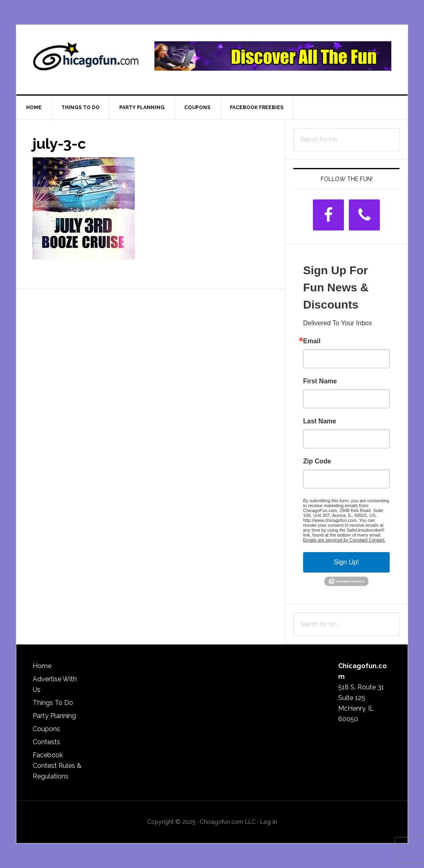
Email (312, 341)
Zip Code (317, 461)
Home (42, 666)
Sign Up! (346, 562)
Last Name (320, 421)
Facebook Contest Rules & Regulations (57, 766)
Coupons (46, 729)
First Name (320, 381)
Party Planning (54, 716)
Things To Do (53, 703)
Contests (46, 742)
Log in (269, 822)
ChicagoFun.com (86, 60)
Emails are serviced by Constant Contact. (344, 540)
